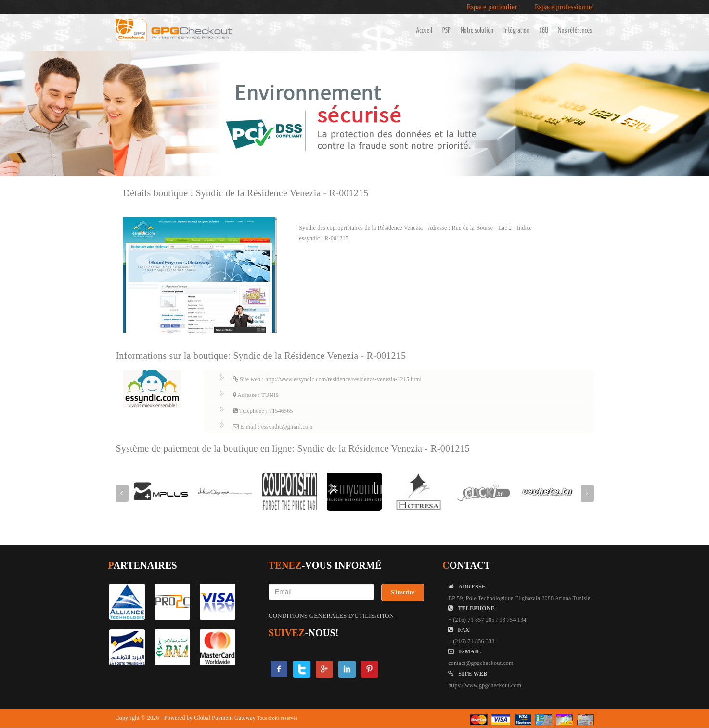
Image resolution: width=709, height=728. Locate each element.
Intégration (516, 31)
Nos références (575, 31)
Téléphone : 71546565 (263, 411)
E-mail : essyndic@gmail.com (273, 427)
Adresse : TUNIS (256, 395)
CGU (544, 31)
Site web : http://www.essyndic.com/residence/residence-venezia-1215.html (328, 379)
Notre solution (477, 31)
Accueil (424, 31)
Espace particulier (492, 7)
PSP (446, 31)
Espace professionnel (564, 7)
